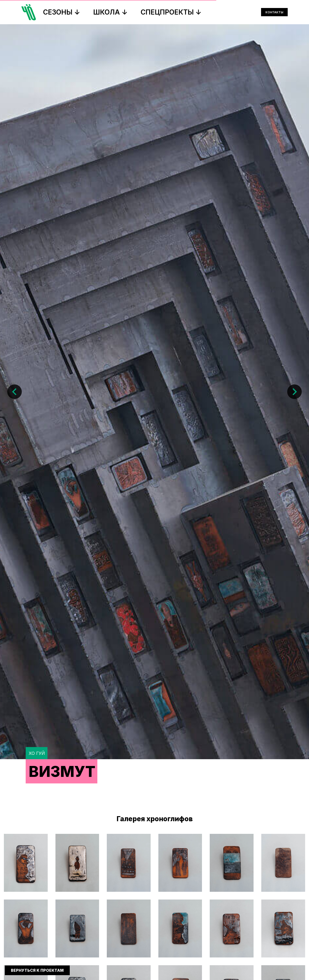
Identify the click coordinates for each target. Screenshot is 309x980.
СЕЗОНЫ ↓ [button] (62, 12)
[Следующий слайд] (294, 138)
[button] (26, 863)
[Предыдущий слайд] (15, 138)
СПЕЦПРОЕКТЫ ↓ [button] (171, 12)
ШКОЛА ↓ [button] (110, 12)
